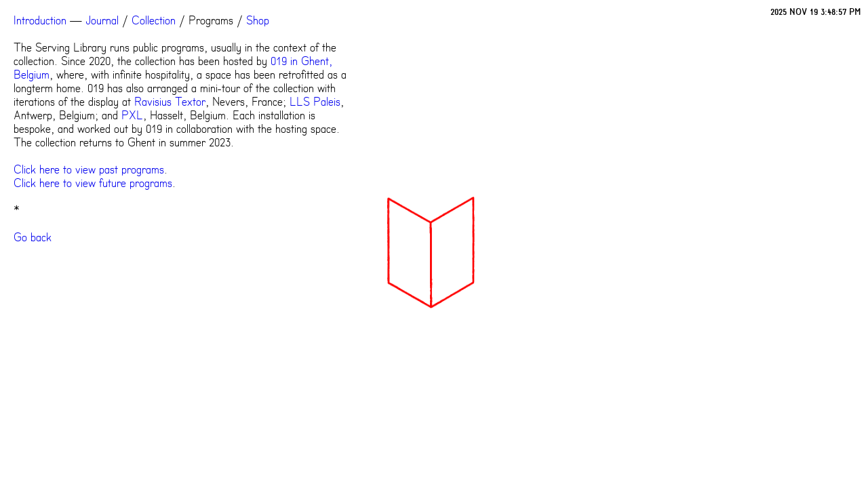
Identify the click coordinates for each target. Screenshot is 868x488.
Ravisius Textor (170, 102)
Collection (154, 20)
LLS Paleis (315, 102)
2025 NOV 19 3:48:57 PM (816, 12)
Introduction (40, 20)
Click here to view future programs (93, 183)
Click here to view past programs (89, 169)
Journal (102, 20)
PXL (132, 115)
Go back (33, 237)
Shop (258, 20)
